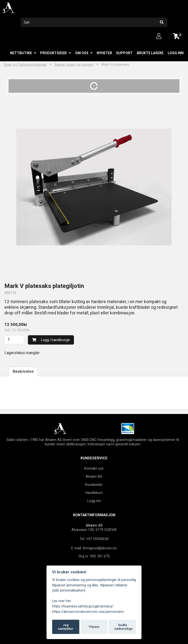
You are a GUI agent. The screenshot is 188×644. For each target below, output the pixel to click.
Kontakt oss (94, 468)
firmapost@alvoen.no (100, 548)
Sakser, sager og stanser (74, 65)
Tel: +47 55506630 (94, 539)
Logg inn (176, 53)
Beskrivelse (23, 371)
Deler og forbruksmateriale (25, 65)
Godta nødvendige (123, 627)
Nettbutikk (21, 53)
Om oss (82, 53)
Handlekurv (94, 493)
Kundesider (94, 485)
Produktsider (53, 53)
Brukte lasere (150, 53)
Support (124, 53)
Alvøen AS (94, 477)
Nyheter (104, 53)
